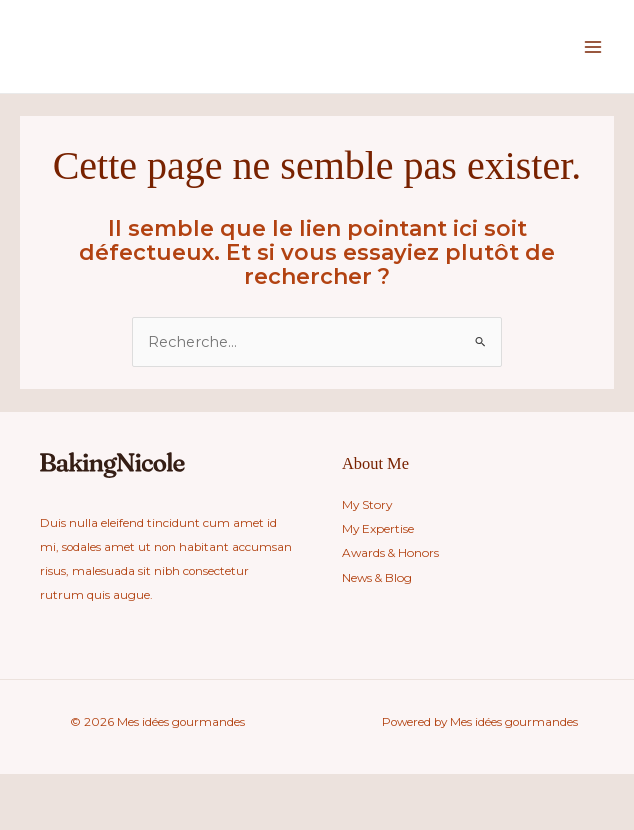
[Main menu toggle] (593, 47)
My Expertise (377, 529)
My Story (366, 505)
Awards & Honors (389, 553)
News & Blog (376, 577)
